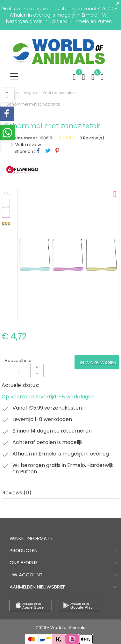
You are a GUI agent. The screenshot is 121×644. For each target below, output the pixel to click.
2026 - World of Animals (61, 628)
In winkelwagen (98, 363)
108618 (46, 138)
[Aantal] (24, 371)
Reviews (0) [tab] (17, 493)
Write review (28, 145)
